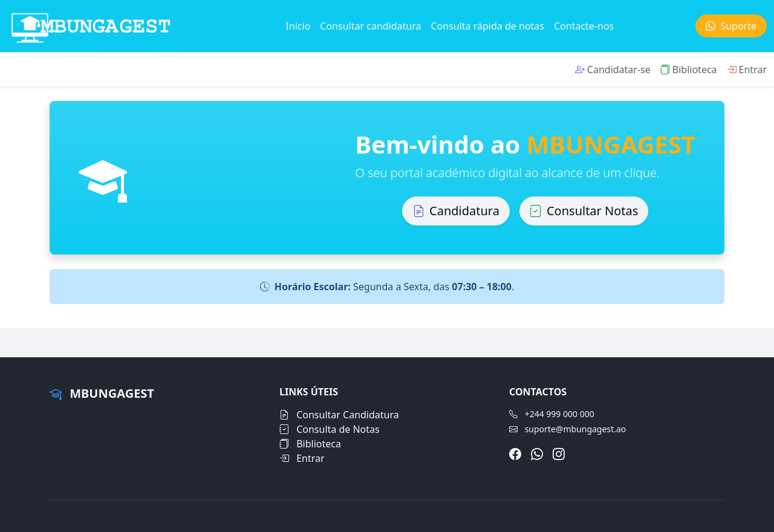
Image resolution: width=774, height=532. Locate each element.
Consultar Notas (584, 211)
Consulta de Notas (330, 429)
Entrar (747, 70)
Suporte (731, 26)
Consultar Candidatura (339, 415)
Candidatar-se (613, 70)
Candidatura (456, 211)
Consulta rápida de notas (487, 26)
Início (298, 26)
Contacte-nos (584, 26)
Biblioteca (689, 70)
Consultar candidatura (370, 26)
